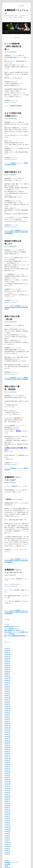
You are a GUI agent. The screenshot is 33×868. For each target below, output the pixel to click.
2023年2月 (7, 707)
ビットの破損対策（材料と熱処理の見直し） (13, 46)
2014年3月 (7, 839)
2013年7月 (7, 850)
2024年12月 (8, 677)
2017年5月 (7, 789)
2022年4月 (7, 720)
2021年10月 (8, 729)
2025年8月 (7, 662)
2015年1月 (7, 824)
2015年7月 (7, 817)
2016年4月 (7, 806)
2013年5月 (7, 854)
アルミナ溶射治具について (11, 628)
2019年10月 (8, 759)
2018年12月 (8, 770)
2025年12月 (8, 654)
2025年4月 (7, 669)
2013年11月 (8, 845)
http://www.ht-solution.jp (11, 102)
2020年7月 (7, 748)
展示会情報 (7, 864)
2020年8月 (7, 746)
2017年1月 (7, 794)
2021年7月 (7, 733)
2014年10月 (8, 830)
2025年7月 (7, 664)
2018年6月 (7, 776)
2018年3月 (7, 778)
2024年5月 (7, 688)
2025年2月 (7, 673)
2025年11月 (8, 656)
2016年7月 (7, 802)
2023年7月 (7, 699)
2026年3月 (7, 651)
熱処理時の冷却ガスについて (12, 627)
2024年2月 (7, 694)
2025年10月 (8, 658)
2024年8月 (7, 682)
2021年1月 (7, 740)
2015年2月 (7, 822)
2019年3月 (7, 766)
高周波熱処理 (9, 234)
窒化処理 (22, 232)
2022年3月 (7, 722)
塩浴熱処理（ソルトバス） (17, 163)
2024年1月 (7, 695)
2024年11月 (8, 679)
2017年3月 (7, 791)
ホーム (6, 32)
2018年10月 (8, 772)
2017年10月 (8, 783)
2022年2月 (7, 723)
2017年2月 (7, 792)
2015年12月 (8, 811)
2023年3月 (7, 705)
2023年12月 (8, 697)
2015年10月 (8, 813)
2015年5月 (7, 819)
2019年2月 (7, 768)
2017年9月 (7, 785)
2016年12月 (8, 796)
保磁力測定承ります (13, 172)
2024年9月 (7, 681)
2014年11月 (8, 828)
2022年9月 (7, 712)
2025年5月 (7, 667)
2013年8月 (7, 848)
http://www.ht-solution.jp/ (11, 586)
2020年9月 (7, 744)
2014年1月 (7, 841)
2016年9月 (7, 800)
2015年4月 (7, 820)
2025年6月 (7, 666)
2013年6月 (7, 852)
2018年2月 (7, 779)
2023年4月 (7, 703)
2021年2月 (7, 738)
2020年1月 (7, 755)
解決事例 (14, 165)
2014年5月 (7, 837)
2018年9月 (7, 774)
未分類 (6, 232)
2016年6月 (7, 804)
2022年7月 (7, 716)
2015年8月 (7, 815)
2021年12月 (8, 727)
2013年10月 (8, 847)
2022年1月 (7, 725)
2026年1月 (7, 653)
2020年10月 (8, 742)
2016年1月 (7, 809)
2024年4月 (7, 690)
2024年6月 (7, 686)
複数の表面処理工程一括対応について (14, 630)
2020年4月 (7, 751)
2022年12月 (8, 709)
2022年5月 (7, 718)
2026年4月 (7, 649)
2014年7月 (7, 835)
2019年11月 (8, 757)
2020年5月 (7, 750)
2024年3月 (7, 692)
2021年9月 (7, 731)
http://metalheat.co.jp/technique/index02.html (16, 221)
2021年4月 (7, 737)
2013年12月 (8, 843)
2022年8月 (7, 714)
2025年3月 (7, 671)
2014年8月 (7, 833)
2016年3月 (7, 807)
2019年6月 (7, 763)
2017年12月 (8, 781)
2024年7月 (7, 684)
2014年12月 (8, 826)
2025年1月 (7, 675)
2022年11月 (8, 710)
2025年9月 (7, 660)
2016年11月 (8, 798)
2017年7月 (7, 787)
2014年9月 (7, 832)
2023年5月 (7, 701)
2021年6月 (7, 735)
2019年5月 (7, 764)
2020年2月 (7, 753)
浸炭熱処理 (13, 106)
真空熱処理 (19, 106)
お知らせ (12, 230)
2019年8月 (7, 761)
